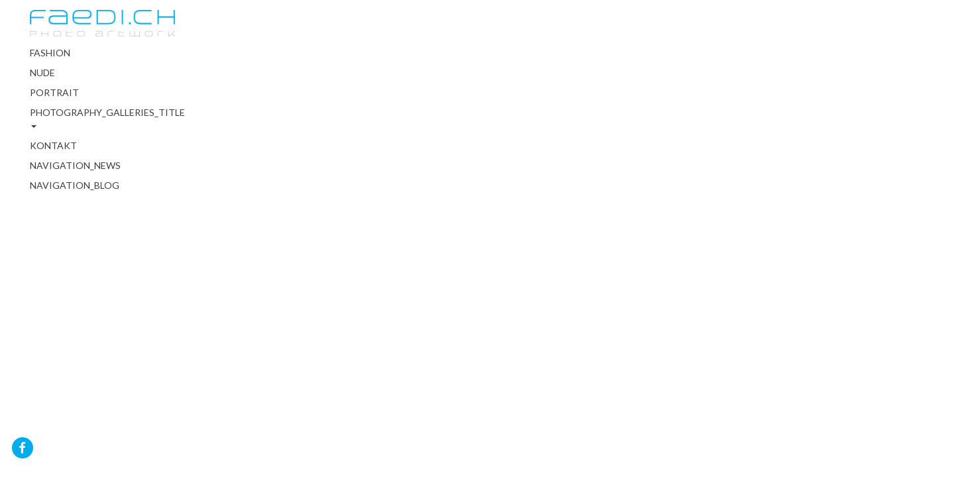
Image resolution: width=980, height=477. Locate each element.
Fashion (50, 53)
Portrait (54, 92)
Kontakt (53, 145)
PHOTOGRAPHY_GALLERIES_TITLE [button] (103, 117)
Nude (42, 73)
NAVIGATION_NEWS (75, 165)
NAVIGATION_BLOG (75, 185)
